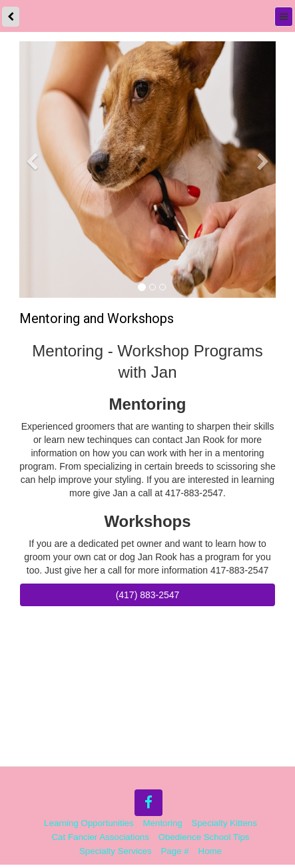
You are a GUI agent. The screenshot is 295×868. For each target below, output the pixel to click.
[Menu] (284, 17)
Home (210, 852)
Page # (175, 852)
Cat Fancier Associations (101, 838)
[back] (11, 17)
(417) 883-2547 (148, 596)
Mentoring (163, 824)
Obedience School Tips (204, 838)
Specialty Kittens (224, 824)
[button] (32, 223)
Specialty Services (116, 852)
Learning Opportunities (89, 824)
